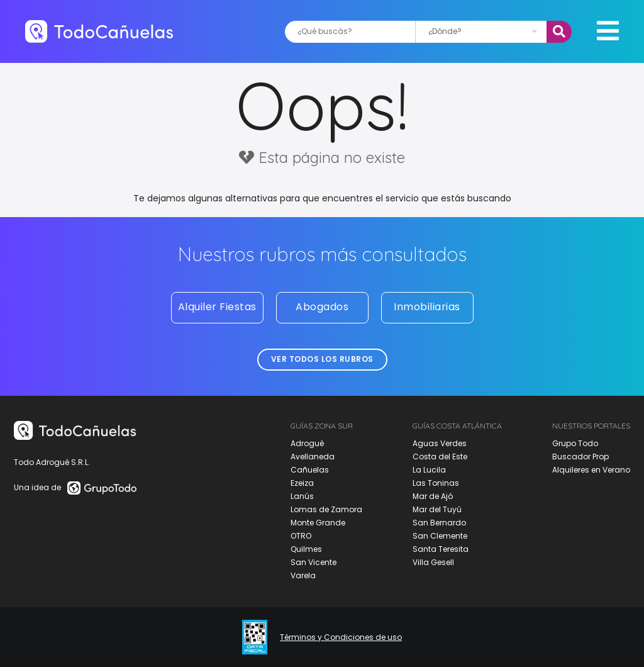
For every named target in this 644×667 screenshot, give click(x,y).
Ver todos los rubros (322, 359)
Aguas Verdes (440, 443)
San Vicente (314, 562)
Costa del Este (440, 457)
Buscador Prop (580, 457)
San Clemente (440, 536)
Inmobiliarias (427, 307)
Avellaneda (313, 457)
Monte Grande (318, 523)
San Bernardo (439, 523)
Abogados (322, 307)
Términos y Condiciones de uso (341, 637)
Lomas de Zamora (326, 509)
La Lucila (429, 470)
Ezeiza (302, 483)
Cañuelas (310, 470)
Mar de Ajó (433, 496)
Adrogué (307, 443)
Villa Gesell (433, 562)
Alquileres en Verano (591, 470)
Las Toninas (436, 483)
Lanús (302, 496)
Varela (303, 575)
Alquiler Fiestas (217, 307)
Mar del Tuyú (437, 509)
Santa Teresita (441, 549)
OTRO (301, 536)
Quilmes (306, 549)
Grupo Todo (575, 443)
